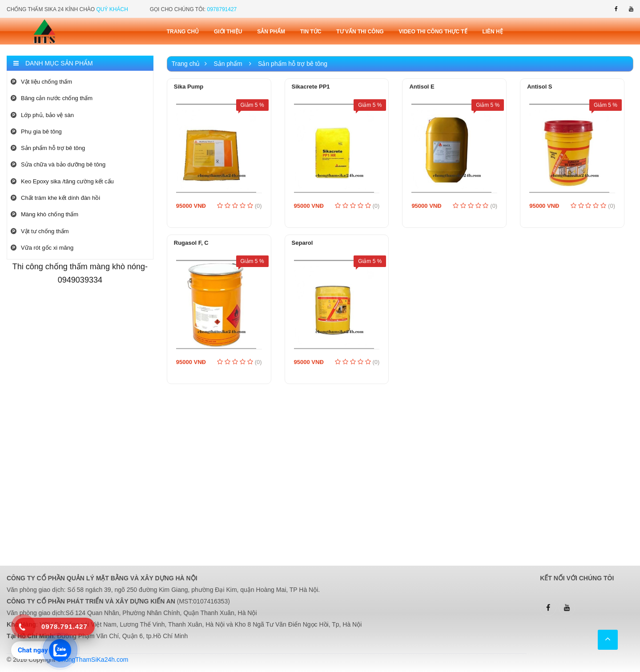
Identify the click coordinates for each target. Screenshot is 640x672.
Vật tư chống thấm (40, 231)
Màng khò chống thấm (44, 214)
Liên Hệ (492, 32)
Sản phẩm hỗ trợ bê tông (48, 148)
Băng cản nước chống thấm (52, 98)
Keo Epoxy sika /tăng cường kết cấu (62, 181)
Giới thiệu (228, 32)
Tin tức (311, 32)
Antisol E (422, 87)
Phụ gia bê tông (36, 132)
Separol (302, 243)
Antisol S (539, 87)
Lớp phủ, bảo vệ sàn (42, 115)
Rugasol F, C (191, 243)
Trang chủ (183, 32)
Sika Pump (189, 87)
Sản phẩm (271, 32)
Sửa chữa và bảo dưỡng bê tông (58, 164)
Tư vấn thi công (360, 32)
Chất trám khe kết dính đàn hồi (55, 198)
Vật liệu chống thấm (41, 82)
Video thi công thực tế (433, 32)
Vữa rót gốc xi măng (42, 248)
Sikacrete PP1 (311, 87)
